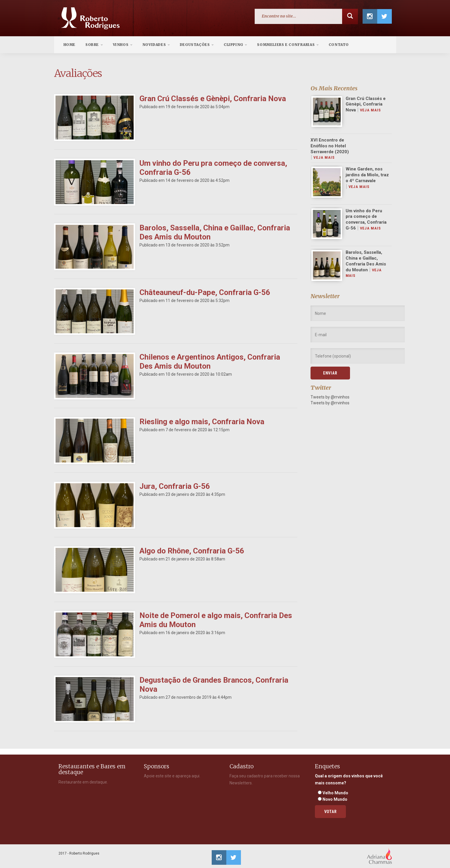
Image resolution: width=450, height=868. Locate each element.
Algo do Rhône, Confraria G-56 (192, 551)
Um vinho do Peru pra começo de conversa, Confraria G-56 (366, 219)
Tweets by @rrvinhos (330, 397)
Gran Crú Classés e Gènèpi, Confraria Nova (213, 99)
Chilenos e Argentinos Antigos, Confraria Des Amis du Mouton (210, 361)
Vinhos (123, 45)
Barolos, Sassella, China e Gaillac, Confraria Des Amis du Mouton (366, 261)
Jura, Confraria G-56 (175, 486)
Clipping (235, 45)
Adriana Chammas (379, 856)
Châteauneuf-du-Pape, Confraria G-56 (205, 292)
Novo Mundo (335, 799)
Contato (339, 45)
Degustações (197, 45)
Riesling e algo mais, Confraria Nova (202, 422)
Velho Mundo (335, 793)
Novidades (156, 45)
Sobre (94, 45)
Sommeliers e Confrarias (288, 45)
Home (69, 45)
